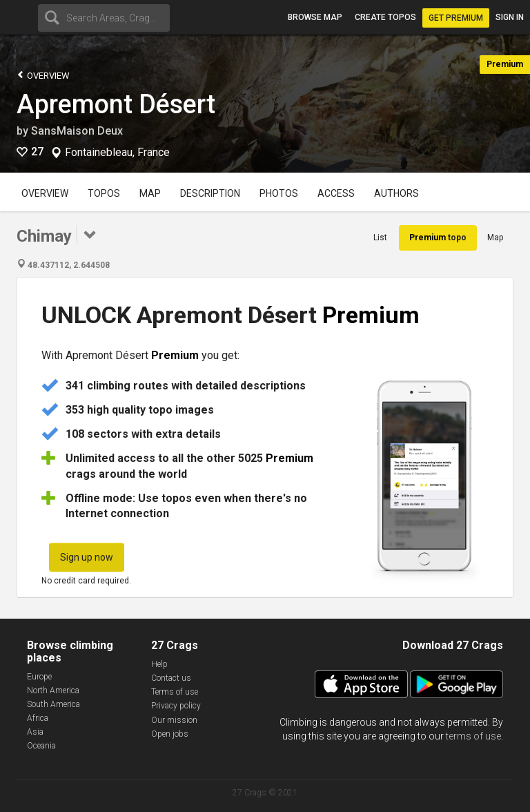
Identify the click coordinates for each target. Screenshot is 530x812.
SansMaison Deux (77, 131)
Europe (39, 677)
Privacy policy (176, 706)
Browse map (315, 17)
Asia (35, 732)
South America (53, 704)
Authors (396, 193)
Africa (38, 718)
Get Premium (456, 18)
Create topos (385, 17)
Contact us (171, 678)
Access (336, 193)
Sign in (510, 17)
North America (53, 690)
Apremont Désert (116, 104)
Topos (104, 193)
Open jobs (170, 734)
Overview (43, 75)
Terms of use (175, 692)
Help (159, 664)
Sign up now (87, 557)
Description (210, 193)
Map (150, 193)
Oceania (41, 746)
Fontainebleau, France (117, 153)
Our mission (174, 720)
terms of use (473, 736)
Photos (279, 193)
